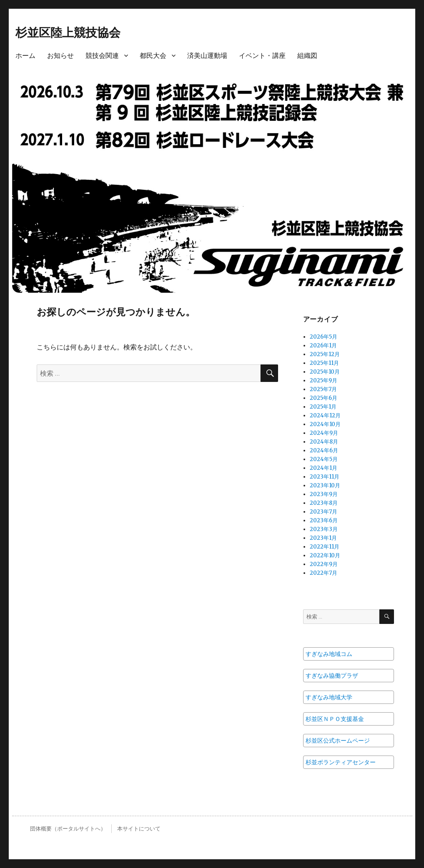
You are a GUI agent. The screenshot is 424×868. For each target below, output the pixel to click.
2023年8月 (324, 503)
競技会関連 (102, 56)
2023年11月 (325, 477)
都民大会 (153, 56)
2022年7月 (324, 573)
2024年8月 (324, 442)
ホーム (25, 56)
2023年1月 (323, 538)
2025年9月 (324, 380)
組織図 (307, 56)
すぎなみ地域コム (329, 654)
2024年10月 (325, 424)
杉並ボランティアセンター (341, 762)
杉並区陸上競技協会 (68, 32)
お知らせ (60, 56)
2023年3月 (324, 529)
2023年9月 (324, 494)
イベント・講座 (262, 56)
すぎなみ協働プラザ (332, 676)
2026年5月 (324, 337)
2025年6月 (324, 398)
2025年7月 (323, 389)
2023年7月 (324, 512)
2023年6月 (324, 520)
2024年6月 (324, 450)
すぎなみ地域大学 (329, 697)
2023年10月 (325, 485)
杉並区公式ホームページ (338, 741)
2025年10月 (325, 372)
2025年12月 (325, 354)
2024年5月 (324, 459)
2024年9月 (324, 433)
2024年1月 (324, 468)
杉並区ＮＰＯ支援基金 (335, 719)
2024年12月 (325, 415)
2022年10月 (325, 555)
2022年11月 (325, 547)
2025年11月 (324, 363)
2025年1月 (323, 407)
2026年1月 (323, 345)
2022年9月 (324, 564)
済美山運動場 (207, 56)
